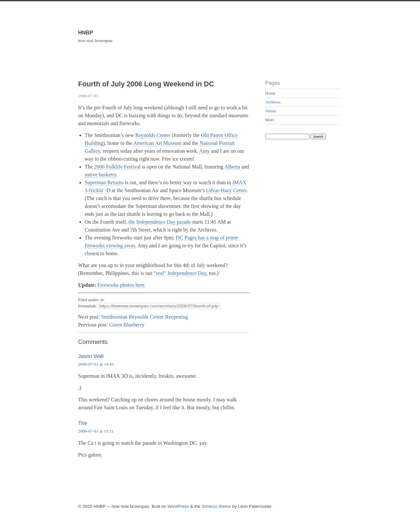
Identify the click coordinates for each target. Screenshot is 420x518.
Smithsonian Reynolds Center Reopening (144, 317)
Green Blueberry (127, 325)
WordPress (178, 506)
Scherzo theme (216, 506)
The (83, 423)
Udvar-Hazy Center (227, 190)
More (270, 120)
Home (270, 93)
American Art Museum (157, 143)
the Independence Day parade (160, 222)
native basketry (100, 175)
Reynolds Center (153, 135)
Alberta (232, 167)
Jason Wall (91, 356)
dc (103, 300)
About (271, 111)
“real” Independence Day (180, 273)
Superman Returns (104, 182)
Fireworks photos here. (122, 285)
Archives (273, 102)
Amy (204, 151)
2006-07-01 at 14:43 (96, 364)
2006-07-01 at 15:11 (96, 431)
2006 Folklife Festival (117, 167)
